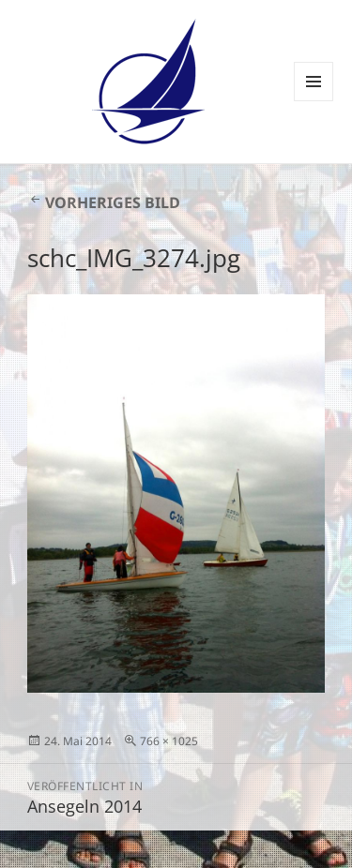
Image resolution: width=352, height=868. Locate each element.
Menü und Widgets (314, 101)
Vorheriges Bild (113, 202)
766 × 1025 (169, 741)
